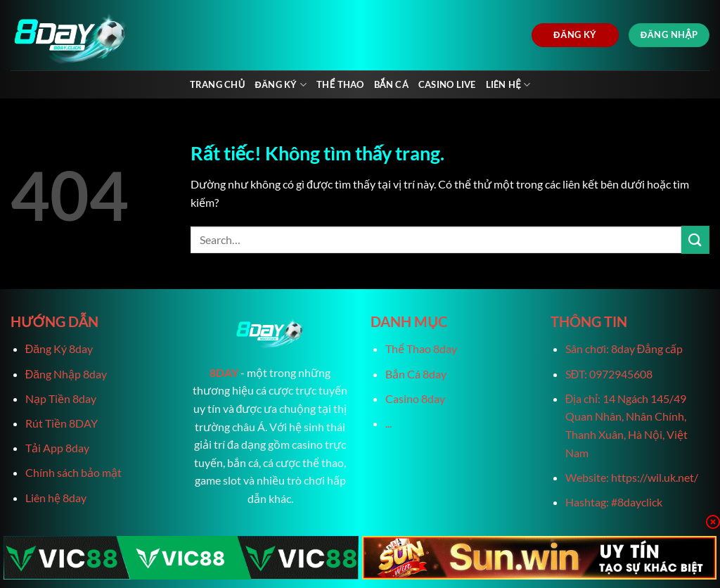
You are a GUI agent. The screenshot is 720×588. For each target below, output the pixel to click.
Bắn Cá (391, 84)
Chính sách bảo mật (73, 472)
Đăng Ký (281, 85)
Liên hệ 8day (56, 498)
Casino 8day (415, 398)
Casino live (447, 84)
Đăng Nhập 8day (66, 374)
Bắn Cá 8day (416, 374)
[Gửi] (695, 239)
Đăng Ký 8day (59, 349)
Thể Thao (340, 84)
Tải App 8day (57, 448)
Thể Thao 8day (421, 349)
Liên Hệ (508, 85)
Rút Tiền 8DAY (62, 423)
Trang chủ (218, 84)
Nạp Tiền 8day (61, 398)
